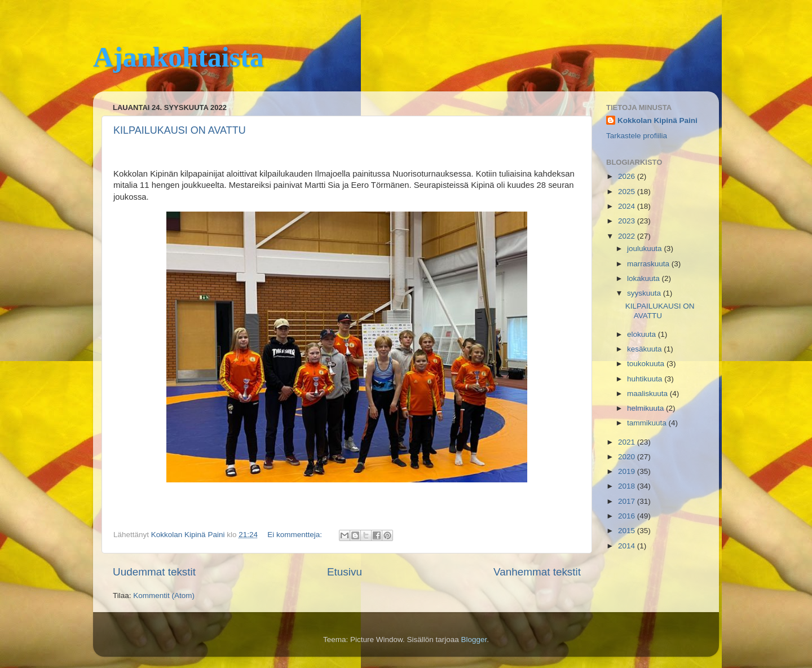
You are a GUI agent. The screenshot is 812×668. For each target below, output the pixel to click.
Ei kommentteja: (296, 535)
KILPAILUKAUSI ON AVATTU (180, 130)
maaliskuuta (648, 394)
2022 (628, 236)
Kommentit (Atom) (164, 596)
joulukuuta (645, 249)
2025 (628, 192)
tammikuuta (648, 423)
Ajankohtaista (178, 57)
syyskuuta (645, 293)
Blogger (474, 640)
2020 (628, 457)
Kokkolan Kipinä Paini (657, 120)
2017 (628, 501)
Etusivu (345, 572)
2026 (628, 176)
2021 (628, 442)
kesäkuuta (645, 349)
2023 (628, 221)
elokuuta (643, 334)
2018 (628, 486)
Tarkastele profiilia (637, 136)
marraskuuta (649, 264)
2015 (628, 531)
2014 (628, 546)
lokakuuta (645, 278)
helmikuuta (646, 408)
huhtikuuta (646, 379)
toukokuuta (647, 364)
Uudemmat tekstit (154, 572)
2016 (628, 516)
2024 (628, 206)
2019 (628, 471)
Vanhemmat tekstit (537, 572)
